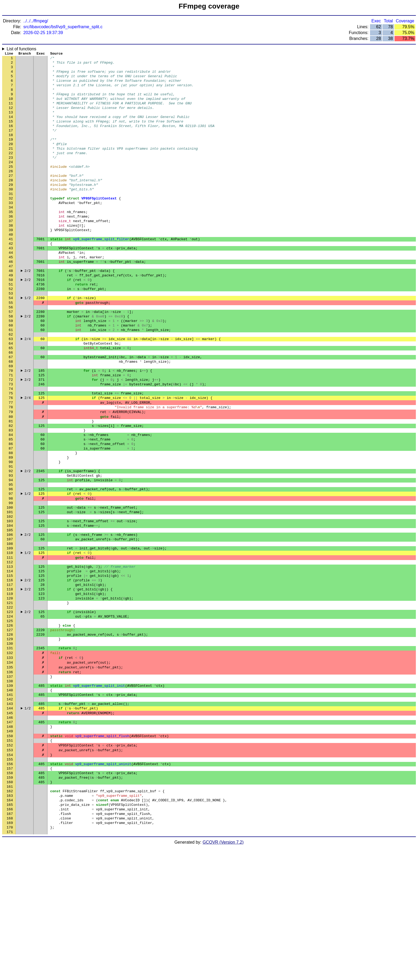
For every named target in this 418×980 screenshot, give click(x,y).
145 (10, 826)
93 (11, 549)
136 (10, 778)
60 (11, 374)
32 (11, 224)
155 (10, 880)
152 (10, 864)
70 (11, 427)
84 (11, 501)
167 (10, 944)
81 (11, 485)
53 (11, 336)
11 (11, 113)
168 (10, 949)
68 (11, 416)
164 (10, 928)
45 (11, 294)
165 (10, 933)
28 (11, 203)
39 (11, 262)
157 (10, 890)
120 (10, 693)
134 (10, 768)
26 (11, 193)
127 (10, 730)
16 (11, 139)
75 (11, 454)
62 (11, 384)
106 (10, 619)
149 (10, 848)
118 (10, 683)
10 (11, 107)
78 (11, 469)
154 (10, 874)
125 (10, 720)
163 (10, 922)
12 (11, 118)
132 (10, 757)
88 (11, 523)
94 (11, 555)
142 (10, 810)
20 (11, 161)
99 (11, 581)
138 (10, 789)
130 (10, 746)
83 (11, 496)
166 (10, 938)
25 (11, 187)
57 (11, 358)
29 (11, 209)
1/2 (28, 342)
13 (11, 123)
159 (10, 901)
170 (10, 959)
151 (10, 858)
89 (11, 528)
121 (10, 699)
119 (10, 688)
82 (11, 491)
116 (10, 672)
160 (10, 906)
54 (11, 342)
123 (10, 709)
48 (11, 310)
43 (11, 283)
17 (11, 145)
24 (11, 182)
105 (10, 613)
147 (10, 837)
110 (10, 640)
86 (11, 512)
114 (10, 661)
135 (10, 773)
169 (10, 954)
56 (11, 352)
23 (11, 177)
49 (11, 315)
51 (11, 326)
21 (11, 166)
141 (10, 805)
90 (11, 533)
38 (11, 256)
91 (11, 539)
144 (10, 821)
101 (10, 592)
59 (11, 368)
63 (11, 390)
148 (10, 842)
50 (11, 320)
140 (10, 800)
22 (11, 171)
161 (10, 912)
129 (10, 741)
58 (11, 363)
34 (11, 235)
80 (11, 480)
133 (10, 762)
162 (10, 917)
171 (10, 965)
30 (11, 214)
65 (11, 400)
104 (10, 608)
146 (10, 832)
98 (11, 576)
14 (11, 129)
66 (11, 406)
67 (11, 411)
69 (11, 422)
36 (11, 246)
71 (11, 432)
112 (10, 651)
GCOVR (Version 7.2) (223, 975)
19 (11, 155)
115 (10, 667)
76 (11, 459)
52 (11, 331)
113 (10, 656)
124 (10, 714)
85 (11, 507)
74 (11, 448)
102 (10, 597)
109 (10, 635)
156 (10, 885)
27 (11, 198)
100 (10, 587)
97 (11, 571)
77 (11, 464)
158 (10, 896)
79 (11, 475)
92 (11, 544)
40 (11, 267)
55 (11, 347)
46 (11, 299)
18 (11, 150)
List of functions (21, 49)
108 (10, 629)
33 (11, 230)
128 (10, 736)
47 (11, 304)
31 (11, 219)
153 (10, 869)
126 (10, 725)
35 (11, 240)
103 (10, 603)
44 (11, 288)
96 (11, 565)
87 (11, 517)
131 (10, 752)
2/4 (28, 390)
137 (10, 784)
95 (11, 560)
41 (11, 272)
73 (11, 443)
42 (11, 278)
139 (10, 794)
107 (10, 624)
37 (11, 251)
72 (11, 438)
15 (11, 134)
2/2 (28, 310)
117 (10, 677)
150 (10, 853)
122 (10, 704)
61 (11, 379)
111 (10, 645)
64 (11, 395)
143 (10, 816)
